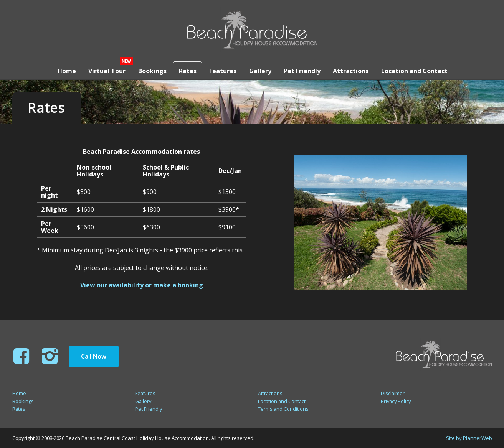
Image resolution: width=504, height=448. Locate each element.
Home (63, 70)
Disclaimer (393, 393)
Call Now (94, 356)
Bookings (150, 70)
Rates (187, 70)
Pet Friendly (304, 70)
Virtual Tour (104, 70)
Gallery (261, 70)
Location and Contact (417, 70)
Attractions (353, 70)
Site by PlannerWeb (469, 438)
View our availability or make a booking (142, 285)
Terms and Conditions (283, 409)
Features (222, 70)
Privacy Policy (396, 401)
